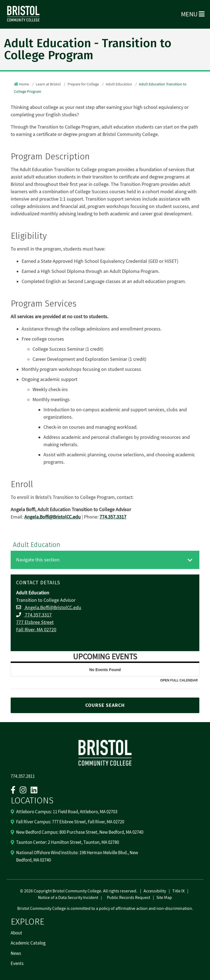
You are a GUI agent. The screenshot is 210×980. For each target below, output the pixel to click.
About (16, 933)
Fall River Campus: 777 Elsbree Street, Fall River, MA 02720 (70, 822)
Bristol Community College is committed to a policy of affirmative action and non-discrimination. (105, 908)
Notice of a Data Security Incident (68, 898)
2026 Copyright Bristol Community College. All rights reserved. (80, 891)
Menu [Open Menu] (193, 14)
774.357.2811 (23, 776)
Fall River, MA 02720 (36, 630)
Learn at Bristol (48, 84)
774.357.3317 (38, 615)
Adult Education (119, 84)
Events (17, 964)
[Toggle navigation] (190, 560)
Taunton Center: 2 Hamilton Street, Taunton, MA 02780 (68, 842)
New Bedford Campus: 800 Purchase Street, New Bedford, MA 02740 (80, 832)
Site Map (164, 898)
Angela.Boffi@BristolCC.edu (52, 608)
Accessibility (155, 891)
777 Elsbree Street (35, 622)
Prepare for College (83, 84)
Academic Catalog (28, 943)
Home (24, 84)
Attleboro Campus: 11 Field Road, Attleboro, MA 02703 (67, 812)
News (16, 954)
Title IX (178, 891)
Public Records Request (129, 898)
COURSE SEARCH (105, 705)
